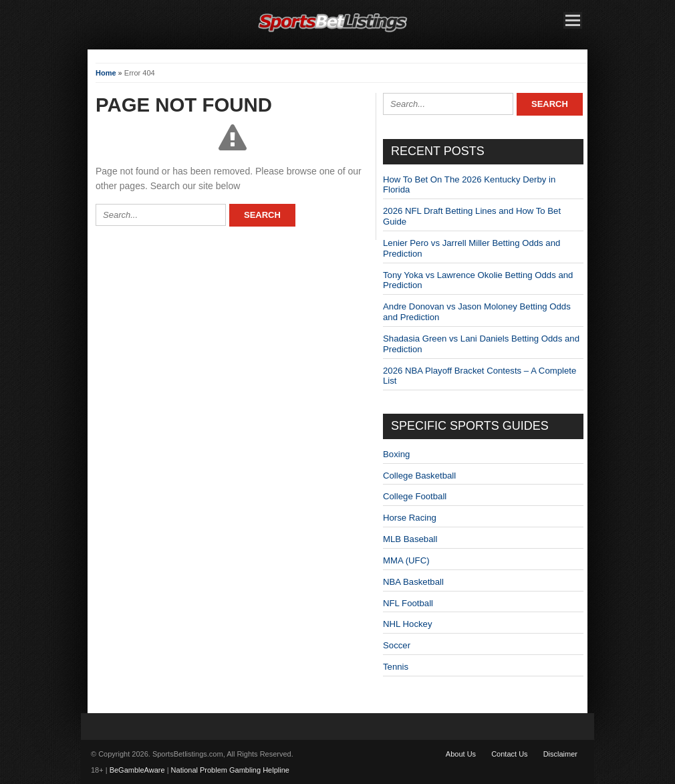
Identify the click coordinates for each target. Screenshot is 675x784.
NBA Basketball (413, 582)
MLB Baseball (410, 539)
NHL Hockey (408, 624)
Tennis (396, 667)
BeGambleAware (137, 770)
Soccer (397, 645)
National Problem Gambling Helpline (230, 770)
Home (106, 73)
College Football (415, 496)
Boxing (396, 454)
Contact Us (509, 754)
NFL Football (408, 603)
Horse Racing (410, 518)
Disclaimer (560, 754)
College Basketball (419, 476)
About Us (461, 754)
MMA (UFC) (406, 560)
